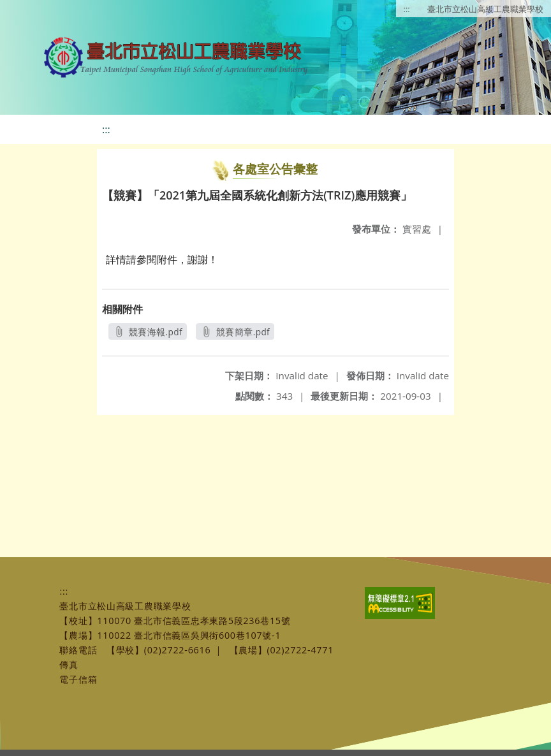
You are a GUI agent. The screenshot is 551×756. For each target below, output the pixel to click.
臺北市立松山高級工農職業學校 (485, 9)
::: (407, 9)
